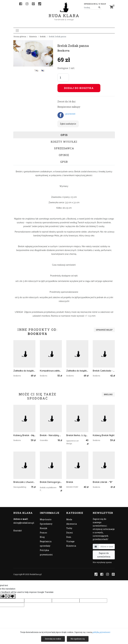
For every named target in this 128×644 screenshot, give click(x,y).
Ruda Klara (64, 13)
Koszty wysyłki (64, 142)
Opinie (64, 155)
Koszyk (44, 528)
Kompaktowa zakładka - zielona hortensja (51, 371)
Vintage (70, 541)
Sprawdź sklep (104, 330)
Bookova (63, 51)
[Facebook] (21, 4)
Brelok (70, 482)
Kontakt (18, 531)
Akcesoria (71, 524)
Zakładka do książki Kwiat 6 (77, 371)
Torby (69, 528)
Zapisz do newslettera (104, 555)
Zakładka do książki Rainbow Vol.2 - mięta (24, 371)
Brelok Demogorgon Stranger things (51, 482)
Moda (69, 519)
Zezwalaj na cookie (53, 639)
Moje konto (46, 519)
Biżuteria (33, 36)
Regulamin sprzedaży (46, 544)
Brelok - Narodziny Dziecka (51, 435)
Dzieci (70, 533)
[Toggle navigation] (17, 31)
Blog (42, 537)
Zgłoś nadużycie (68, 124)
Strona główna (20, 36)
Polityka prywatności (46, 552)
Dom (69, 537)
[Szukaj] (99, 8)
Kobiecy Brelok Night (104, 435)
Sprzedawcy (46, 524)
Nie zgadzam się (78, 639)
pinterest (70, 114)
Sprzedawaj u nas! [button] (95, 4)
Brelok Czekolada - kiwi (104, 371)
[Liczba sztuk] (63, 77)
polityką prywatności (101, 632)
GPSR (64, 162)
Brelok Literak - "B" (103, 482)
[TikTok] (40, 4)
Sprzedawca (64, 148)
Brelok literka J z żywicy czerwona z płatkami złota (77, 435)
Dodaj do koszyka (79, 88)
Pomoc (43, 533)
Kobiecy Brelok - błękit (24, 435)
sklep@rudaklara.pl (24, 523)
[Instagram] (27, 4)
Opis (64, 135)
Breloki (43, 36)
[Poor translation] (11, 596)
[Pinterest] (33, 4)
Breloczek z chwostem (24, 482)
